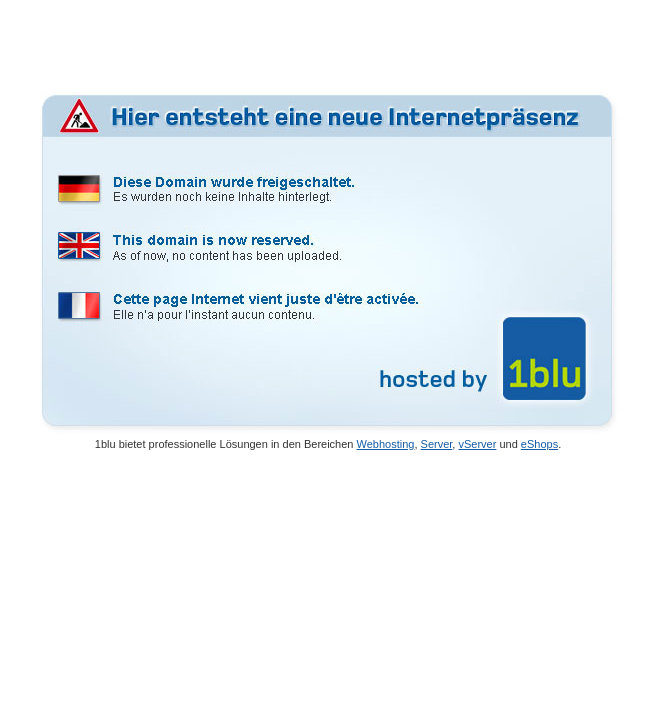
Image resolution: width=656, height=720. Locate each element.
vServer (477, 444)
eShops (539, 444)
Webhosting (386, 444)
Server (437, 444)
